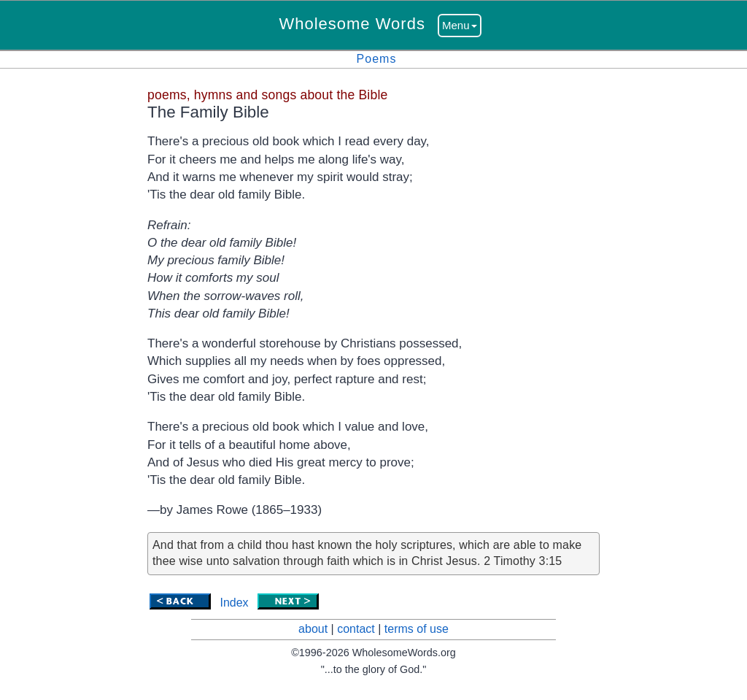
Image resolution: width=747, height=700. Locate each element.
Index (234, 603)
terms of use (417, 629)
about (313, 629)
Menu (460, 25)
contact (356, 629)
